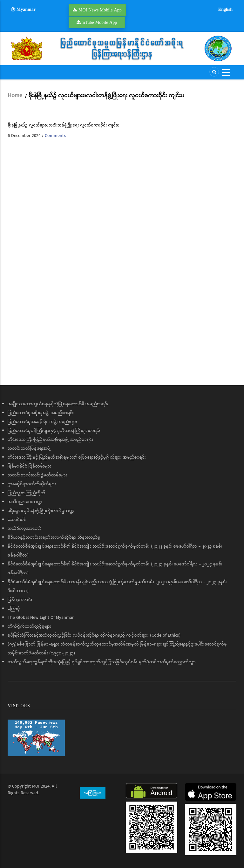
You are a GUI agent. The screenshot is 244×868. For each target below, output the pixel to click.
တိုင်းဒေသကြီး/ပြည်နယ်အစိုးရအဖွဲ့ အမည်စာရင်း (50, 440)
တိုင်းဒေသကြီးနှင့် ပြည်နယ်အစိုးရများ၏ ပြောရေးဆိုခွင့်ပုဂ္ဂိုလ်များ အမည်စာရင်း (77, 457)
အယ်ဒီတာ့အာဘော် (25, 529)
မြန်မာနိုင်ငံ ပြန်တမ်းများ (29, 466)
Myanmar (24, 9)
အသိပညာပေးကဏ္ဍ (25, 502)
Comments (55, 136)
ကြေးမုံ (14, 609)
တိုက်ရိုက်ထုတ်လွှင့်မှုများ (30, 626)
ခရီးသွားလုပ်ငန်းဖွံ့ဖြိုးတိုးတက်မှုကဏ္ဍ (41, 511)
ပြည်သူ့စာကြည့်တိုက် (27, 493)
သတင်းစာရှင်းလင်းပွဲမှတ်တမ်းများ (37, 475)
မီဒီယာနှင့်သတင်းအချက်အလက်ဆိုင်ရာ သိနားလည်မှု (54, 537)
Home (15, 96)
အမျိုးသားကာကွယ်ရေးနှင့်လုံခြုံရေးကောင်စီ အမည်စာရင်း (58, 404)
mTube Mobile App (99, 22)
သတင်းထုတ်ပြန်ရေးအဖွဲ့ (29, 448)
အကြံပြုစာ (93, 793)
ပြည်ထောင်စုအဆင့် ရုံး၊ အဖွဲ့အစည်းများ (42, 422)
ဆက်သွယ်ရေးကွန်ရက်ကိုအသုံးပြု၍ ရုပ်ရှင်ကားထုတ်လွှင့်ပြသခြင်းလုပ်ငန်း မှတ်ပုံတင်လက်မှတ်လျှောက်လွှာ (102, 662)
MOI (36, 786)
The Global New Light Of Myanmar (41, 618)
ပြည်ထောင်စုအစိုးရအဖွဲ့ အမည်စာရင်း (41, 413)
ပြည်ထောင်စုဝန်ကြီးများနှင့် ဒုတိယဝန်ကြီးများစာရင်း (54, 431)
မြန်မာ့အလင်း (20, 600)
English (225, 9)
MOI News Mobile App (100, 10)
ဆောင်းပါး (17, 520)
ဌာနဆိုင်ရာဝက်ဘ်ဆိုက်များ (32, 484)
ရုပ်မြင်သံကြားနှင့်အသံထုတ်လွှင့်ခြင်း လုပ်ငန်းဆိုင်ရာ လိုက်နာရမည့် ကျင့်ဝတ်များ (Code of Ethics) (94, 635)
